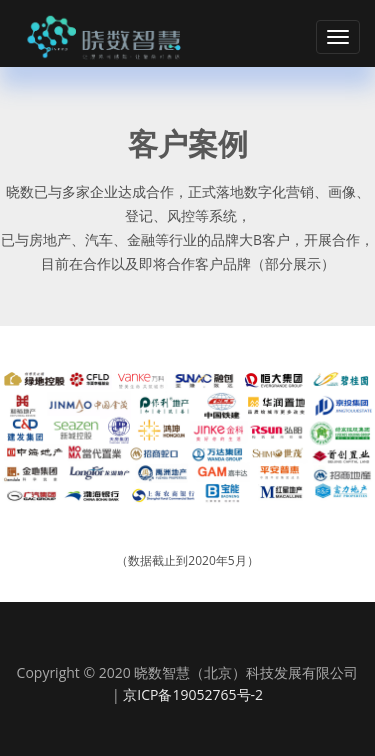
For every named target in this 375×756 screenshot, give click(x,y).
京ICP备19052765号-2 (193, 694)
